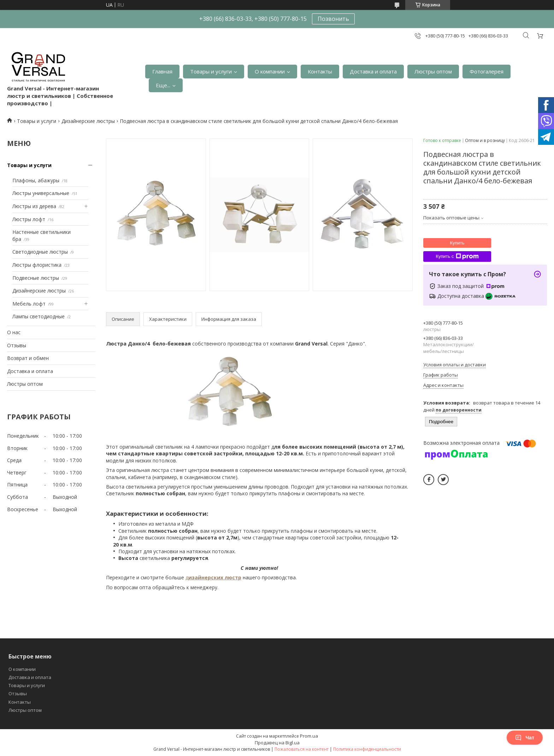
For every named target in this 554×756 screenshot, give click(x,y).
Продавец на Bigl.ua (277, 743)
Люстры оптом (433, 71)
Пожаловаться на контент (302, 749)
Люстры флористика (37, 265)
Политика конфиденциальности (367, 749)
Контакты (320, 71)
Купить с (457, 256)
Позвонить (333, 19)
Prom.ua (309, 736)
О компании (270, 71)
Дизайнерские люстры (88, 121)
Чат (525, 738)
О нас (14, 332)
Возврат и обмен (28, 358)
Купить (457, 243)
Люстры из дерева (34, 206)
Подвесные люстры (36, 278)
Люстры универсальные (41, 193)
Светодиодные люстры (40, 252)
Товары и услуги (211, 71)
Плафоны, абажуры (36, 180)
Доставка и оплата (373, 71)
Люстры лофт (29, 219)
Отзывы (17, 345)
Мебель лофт (29, 304)
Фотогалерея (487, 71)
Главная (162, 71)
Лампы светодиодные (39, 316)
